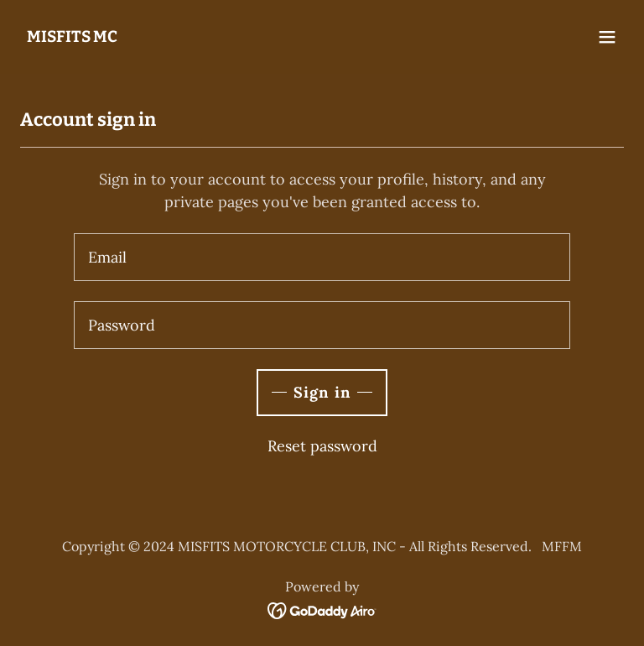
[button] (607, 37)
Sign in (322, 392)
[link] (72, 36)
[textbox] (322, 257)
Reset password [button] (322, 446)
